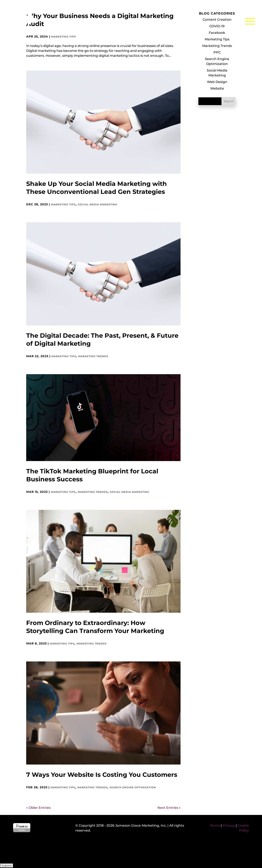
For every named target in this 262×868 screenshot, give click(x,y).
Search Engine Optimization (133, 787)
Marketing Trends (93, 356)
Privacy (229, 825)
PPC (217, 52)
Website (217, 88)
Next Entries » (169, 808)
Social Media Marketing (98, 204)
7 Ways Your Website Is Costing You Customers (102, 775)
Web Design (217, 82)
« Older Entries (38, 808)
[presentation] (31, 850)
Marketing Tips (63, 204)
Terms (215, 825)
